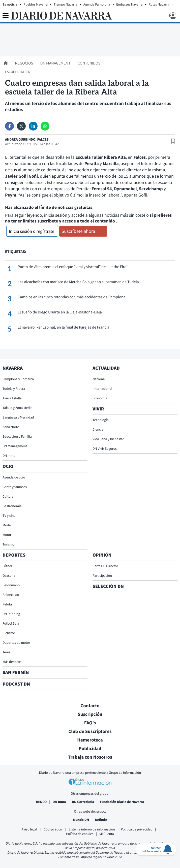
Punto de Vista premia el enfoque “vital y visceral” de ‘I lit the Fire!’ (73, 267)
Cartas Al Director (105, 566)
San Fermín (16, 672)
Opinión (102, 555)
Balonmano (11, 585)
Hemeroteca (90, 740)
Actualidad (106, 368)
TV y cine (9, 516)
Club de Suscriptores (90, 731)
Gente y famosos (15, 487)
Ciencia (98, 429)
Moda (7, 525)
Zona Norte (11, 427)
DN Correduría (83, 802)
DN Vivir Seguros (105, 448)
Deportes (14, 555)
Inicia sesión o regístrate (32, 231)
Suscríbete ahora (78, 231)
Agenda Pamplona (97, 4)
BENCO (41, 802)
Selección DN (108, 586)
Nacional (99, 379)
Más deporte (12, 662)
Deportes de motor (16, 642)
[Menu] (6, 16)
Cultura (8, 496)
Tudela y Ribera (14, 389)
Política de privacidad (137, 829)
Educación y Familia (17, 436)
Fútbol (7, 566)
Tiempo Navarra (66, 4)
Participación (102, 575)
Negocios (24, 63)
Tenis (6, 652)
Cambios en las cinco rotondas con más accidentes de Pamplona (72, 297)
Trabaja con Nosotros (90, 757)
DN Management (56, 63)
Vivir (98, 409)
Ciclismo (9, 633)
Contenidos (89, 63)
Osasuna (9, 575)
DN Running (11, 614)
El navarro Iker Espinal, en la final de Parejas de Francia (64, 327)
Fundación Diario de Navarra (122, 802)
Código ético (53, 829)
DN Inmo (9, 456)
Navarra (13, 368)
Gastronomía (12, 506)
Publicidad (90, 749)
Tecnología (101, 420)
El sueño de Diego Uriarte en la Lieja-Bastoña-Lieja (60, 312)
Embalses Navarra (129, 4)
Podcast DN (16, 684)
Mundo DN (81, 820)
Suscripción (90, 714)
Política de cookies (80, 834)
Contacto (90, 706)
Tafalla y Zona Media (17, 408)
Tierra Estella (12, 398)
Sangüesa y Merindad (18, 417)
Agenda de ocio (14, 477)
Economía (100, 398)
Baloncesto (11, 595)
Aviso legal (30, 829)
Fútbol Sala (11, 623)
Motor (7, 535)
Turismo (9, 544)
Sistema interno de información (92, 829)
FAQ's (90, 723)
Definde (101, 820)
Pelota (7, 604)
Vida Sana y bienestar (108, 439)
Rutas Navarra (159, 4)
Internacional (102, 389)
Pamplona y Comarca (18, 379)
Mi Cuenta (107, 834)
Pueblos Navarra (36, 4)
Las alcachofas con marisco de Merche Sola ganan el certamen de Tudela (78, 282)
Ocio (8, 466)
